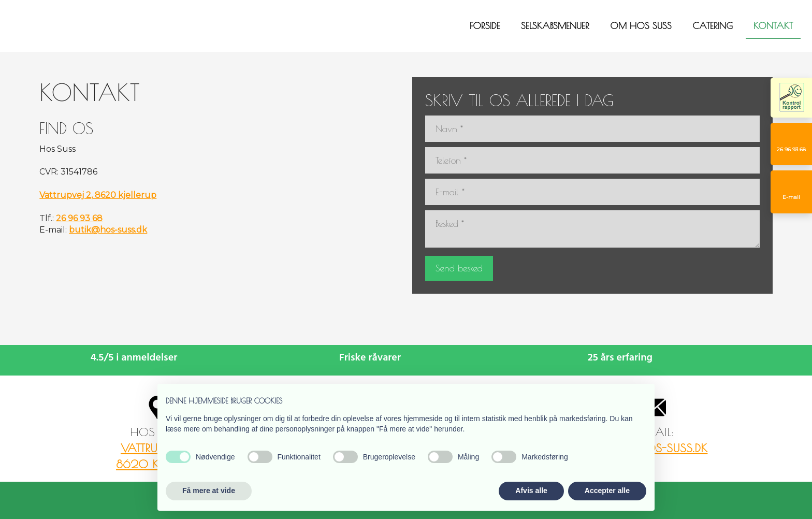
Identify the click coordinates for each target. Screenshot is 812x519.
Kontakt (773, 26)
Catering (713, 26)
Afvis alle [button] (531, 491)
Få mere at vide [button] (209, 491)
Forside (485, 26)
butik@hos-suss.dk (108, 230)
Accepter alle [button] (607, 491)
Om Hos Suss (641, 26)
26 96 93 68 (79, 218)
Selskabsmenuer (555, 26)
